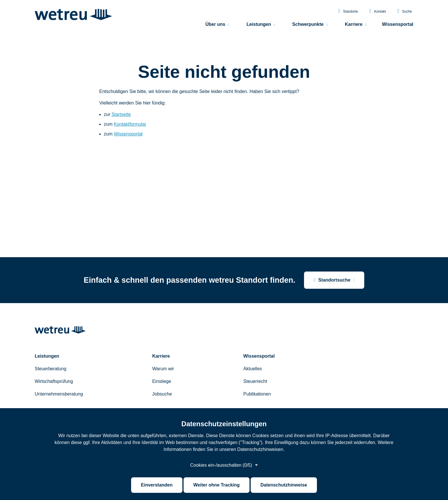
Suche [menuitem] (405, 11)
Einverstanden (157, 485)
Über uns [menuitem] (215, 25)
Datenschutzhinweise (284, 485)
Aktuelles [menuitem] (253, 369)
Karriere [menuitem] (353, 25)
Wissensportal (128, 134)
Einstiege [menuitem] (162, 381)
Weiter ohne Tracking (217, 485)
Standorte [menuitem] (348, 11)
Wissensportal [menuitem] (398, 25)
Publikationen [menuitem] (257, 394)
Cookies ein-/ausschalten (221, 465)
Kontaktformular (130, 124)
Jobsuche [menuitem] (162, 394)
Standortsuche (332, 280)
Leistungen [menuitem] (259, 25)
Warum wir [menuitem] (163, 369)
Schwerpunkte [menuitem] (308, 25)
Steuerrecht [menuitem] (255, 381)
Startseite (121, 114)
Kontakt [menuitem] (378, 11)
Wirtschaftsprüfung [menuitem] (54, 381)
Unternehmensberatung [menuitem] (59, 394)
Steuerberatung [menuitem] (50, 369)
